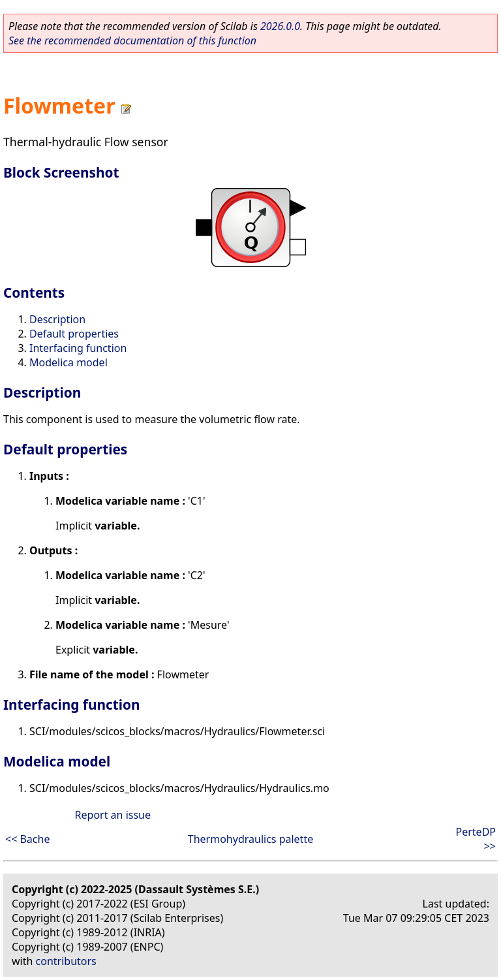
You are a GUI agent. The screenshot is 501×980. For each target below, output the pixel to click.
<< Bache (27, 839)
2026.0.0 (280, 26)
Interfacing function (78, 348)
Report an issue (113, 815)
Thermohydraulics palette (250, 839)
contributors (66, 961)
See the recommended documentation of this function (132, 40)
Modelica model (68, 362)
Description (57, 319)
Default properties (74, 334)
